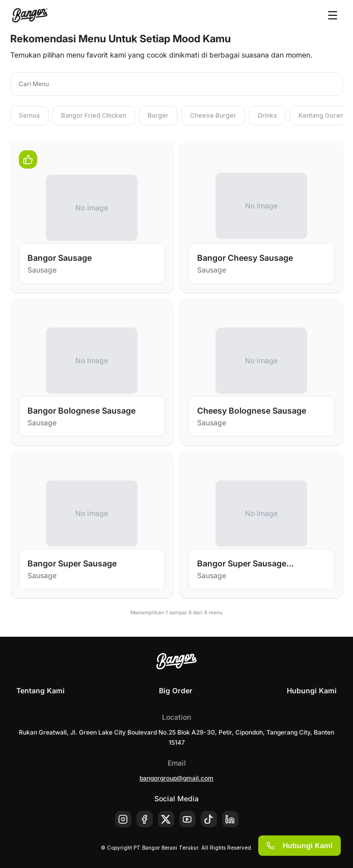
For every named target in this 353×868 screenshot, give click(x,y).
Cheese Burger (213, 115)
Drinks (267, 115)
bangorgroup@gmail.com (176, 778)
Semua (29, 115)
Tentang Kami (40, 690)
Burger (158, 115)
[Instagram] (123, 819)
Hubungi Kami (312, 690)
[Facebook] (145, 819)
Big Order (176, 690)
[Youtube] (187, 819)
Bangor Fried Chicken (94, 115)
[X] (166, 819)
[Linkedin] (230, 819)
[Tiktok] (209, 819)
